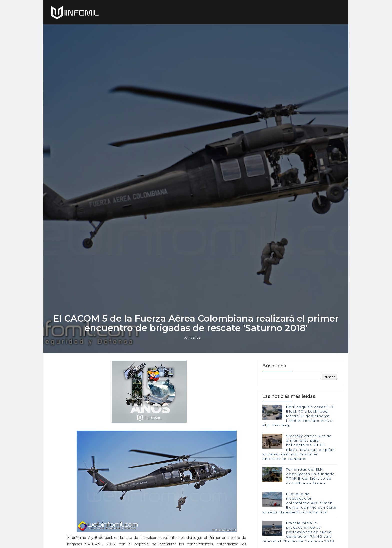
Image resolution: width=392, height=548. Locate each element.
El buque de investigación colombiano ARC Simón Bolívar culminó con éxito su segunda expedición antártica (300, 503)
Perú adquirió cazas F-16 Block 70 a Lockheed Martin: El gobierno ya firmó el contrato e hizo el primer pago (298, 416)
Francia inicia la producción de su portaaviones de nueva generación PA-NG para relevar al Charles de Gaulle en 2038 (298, 532)
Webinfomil (192, 338)
